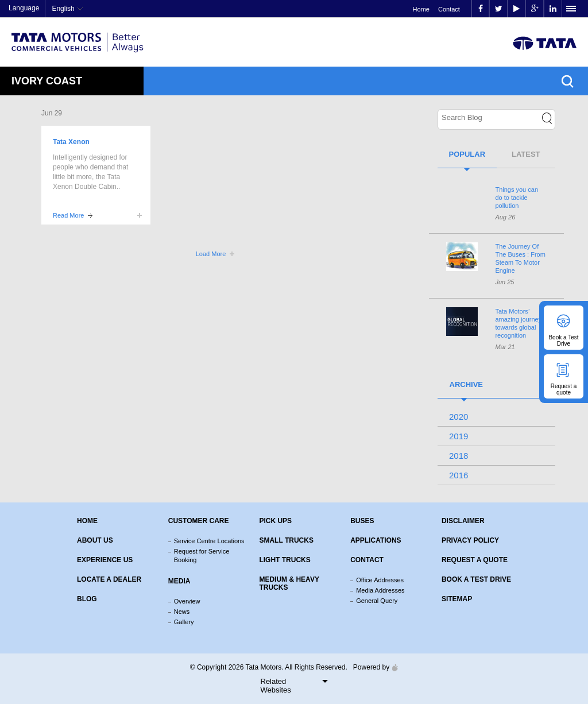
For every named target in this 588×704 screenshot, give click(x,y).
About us (95, 540)
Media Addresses (380, 590)
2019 (459, 436)
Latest (526, 154)
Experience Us (105, 560)
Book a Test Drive (476, 579)
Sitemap (457, 599)
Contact (449, 9)
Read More (68, 215)
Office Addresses (380, 580)
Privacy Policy (470, 540)
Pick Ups (275, 521)
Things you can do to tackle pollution (517, 198)
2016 (459, 475)
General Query (377, 601)
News (182, 612)
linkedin (553, 9)
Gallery (184, 622)
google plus (535, 9)
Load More (211, 254)
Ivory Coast (47, 81)
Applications (376, 540)
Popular (467, 154)
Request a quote (475, 560)
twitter (499, 9)
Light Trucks (285, 560)
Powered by (373, 667)
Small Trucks (286, 540)
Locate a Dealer (109, 579)
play (517, 9)
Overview (187, 601)
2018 (459, 456)
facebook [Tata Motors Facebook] (481, 9)
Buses (362, 521)
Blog (87, 599)
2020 (459, 417)
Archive (467, 384)
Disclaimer (463, 521)
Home (421, 9)
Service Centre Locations (209, 541)
